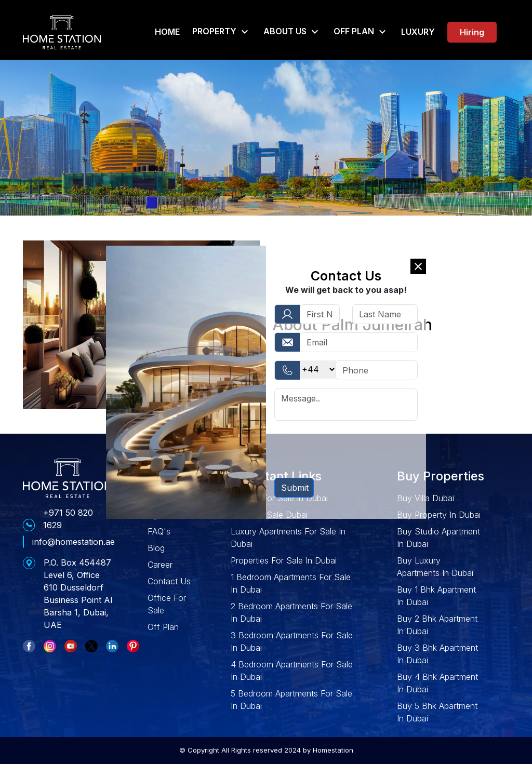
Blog (156, 548)
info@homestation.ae (74, 542)
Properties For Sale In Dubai (284, 560)
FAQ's (159, 531)
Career (160, 565)
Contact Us (169, 581)
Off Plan (163, 627)
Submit (295, 488)
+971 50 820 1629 (68, 519)
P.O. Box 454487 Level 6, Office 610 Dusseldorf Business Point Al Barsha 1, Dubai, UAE (78, 594)
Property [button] (222, 32)
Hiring (472, 32)
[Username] (359, 342)
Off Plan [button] (361, 32)
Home (167, 32)
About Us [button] (292, 32)
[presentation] (353, 449)
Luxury (418, 32)
